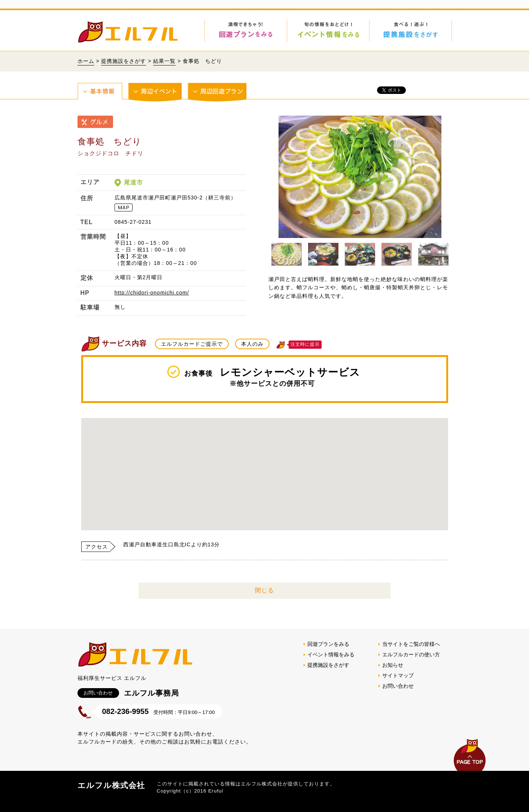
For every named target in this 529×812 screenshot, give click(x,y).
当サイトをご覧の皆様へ (411, 644)
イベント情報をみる (331, 654)
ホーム (86, 61)
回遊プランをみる (328, 644)
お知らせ (393, 665)
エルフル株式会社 (111, 785)
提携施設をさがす (124, 61)
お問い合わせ (398, 686)
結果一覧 (164, 61)
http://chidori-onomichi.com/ (152, 293)
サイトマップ (398, 675)
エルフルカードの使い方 (411, 654)
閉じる (264, 590)
